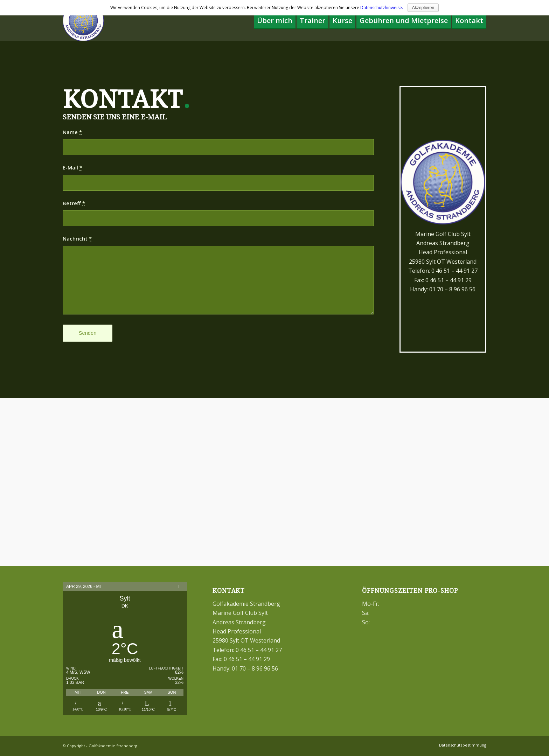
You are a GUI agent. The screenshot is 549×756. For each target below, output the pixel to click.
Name (72, 132)
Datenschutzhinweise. (382, 8)
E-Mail (72, 167)
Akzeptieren (423, 8)
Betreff (74, 203)
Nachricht (77, 238)
